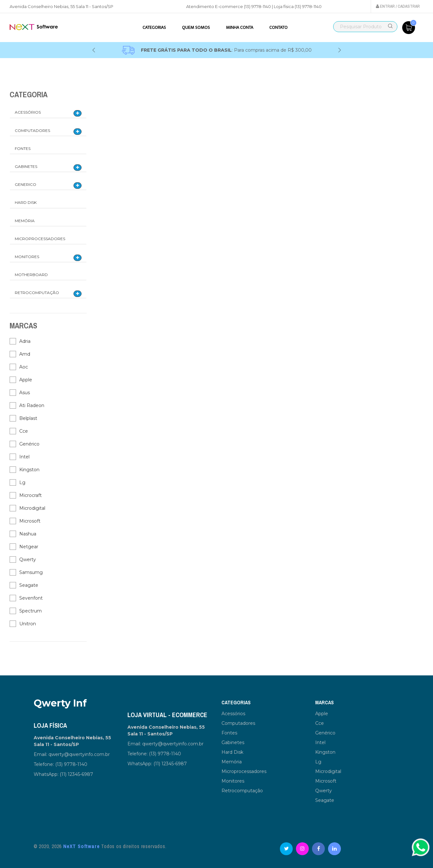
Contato (278, 27)
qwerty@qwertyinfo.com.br (79, 754)
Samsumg (31, 572)
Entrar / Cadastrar (398, 6)
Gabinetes (26, 166)
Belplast (28, 418)
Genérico (29, 444)
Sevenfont (31, 598)
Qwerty (28, 560)
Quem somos (196, 27)
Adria (25, 341)
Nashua (28, 534)
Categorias (154, 27)
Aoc (24, 367)
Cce (24, 431)
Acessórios (28, 112)
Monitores (27, 257)
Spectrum (30, 611)
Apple (26, 380)
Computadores (32, 130)
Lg (22, 482)
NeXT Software (81, 846)
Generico (26, 184)
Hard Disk (26, 202)
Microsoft (30, 521)
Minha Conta (240, 27)
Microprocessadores (40, 239)
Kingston (29, 470)
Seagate (29, 585)
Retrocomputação (37, 293)
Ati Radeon (32, 405)
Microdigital (32, 508)
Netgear (29, 547)
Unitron (28, 624)
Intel (24, 457)
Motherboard (31, 275)
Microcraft (30, 495)
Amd (25, 354)
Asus (25, 393)
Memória (25, 221)
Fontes (23, 148)
